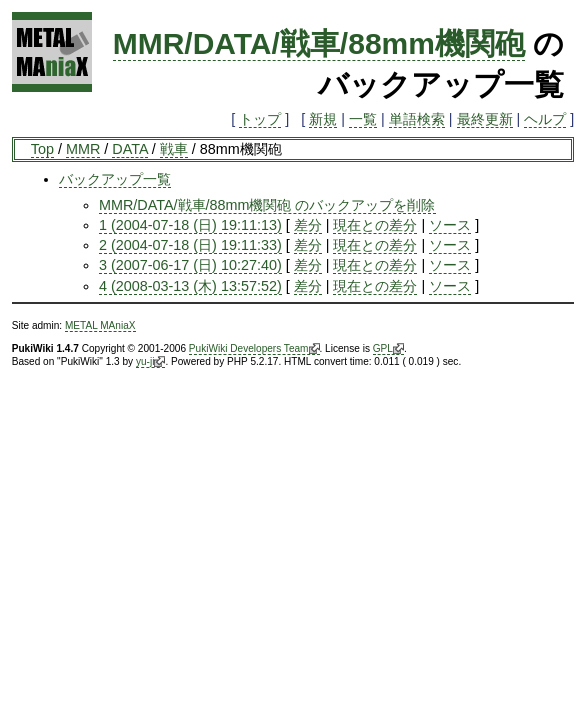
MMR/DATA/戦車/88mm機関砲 (319, 43)
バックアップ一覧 (115, 179)
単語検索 (417, 119)
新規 (323, 119)
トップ (260, 119)
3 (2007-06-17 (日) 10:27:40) (190, 265)
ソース (450, 225)
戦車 (174, 149)
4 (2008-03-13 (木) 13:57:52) (190, 286)
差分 (308, 225)
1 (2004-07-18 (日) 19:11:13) (190, 225)
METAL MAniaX (100, 325)
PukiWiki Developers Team (254, 349)
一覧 (363, 119)
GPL (388, 349)
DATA (129, 149)
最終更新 (485, 119)
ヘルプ (545, 119)
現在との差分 (375, 225)
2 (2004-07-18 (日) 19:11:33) (190, 245)
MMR (83, 149)
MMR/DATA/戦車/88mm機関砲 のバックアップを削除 (267, 205)
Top (42, 149)
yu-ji (150, 362)
